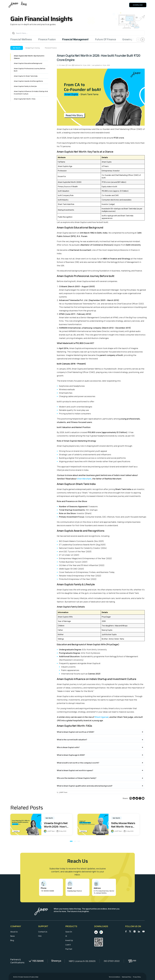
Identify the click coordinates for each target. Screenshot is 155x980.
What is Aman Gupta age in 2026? (71, 755)
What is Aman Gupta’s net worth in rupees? (75, 770)
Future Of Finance (106, 39)
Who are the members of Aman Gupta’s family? (77, 778)
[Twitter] (137, 798)
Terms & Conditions (114, 977)
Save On (69, 932)
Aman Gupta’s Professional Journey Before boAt (30, 70)
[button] (71, 841)
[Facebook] (131, 798)
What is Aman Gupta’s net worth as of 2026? (76, 732)
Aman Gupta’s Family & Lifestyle (25, 86)
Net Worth (17, 48)
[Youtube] (143, 798)
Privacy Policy (137, 977)
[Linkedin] (134, 798)
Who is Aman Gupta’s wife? (68, 747)
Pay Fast (69, 949)
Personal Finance (51, 48)
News (13, 936)
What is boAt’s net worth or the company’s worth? (78, 763)
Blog (12, 940)
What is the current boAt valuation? (72, 740)
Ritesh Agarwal (101, 717)
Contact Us (43, 932)
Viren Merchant (84, 479)
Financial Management (75, 39)
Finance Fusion (47, 39)
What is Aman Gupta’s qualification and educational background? (85, 786)
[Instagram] (140, 798)
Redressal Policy (127, 977)
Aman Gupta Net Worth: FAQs (25, 99)
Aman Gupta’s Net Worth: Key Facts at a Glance (29, 57)
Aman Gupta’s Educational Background (28, 63)
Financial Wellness (21, 39)
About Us (14, 932)
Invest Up (69, 940)
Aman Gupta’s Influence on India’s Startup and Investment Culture (31, 93)
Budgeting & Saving (33, 48)
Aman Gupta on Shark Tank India (26, 76)
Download (138, 5)
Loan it (68, 945)
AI (66, 936)
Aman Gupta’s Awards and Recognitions (28, 81)
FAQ (40, 936)
